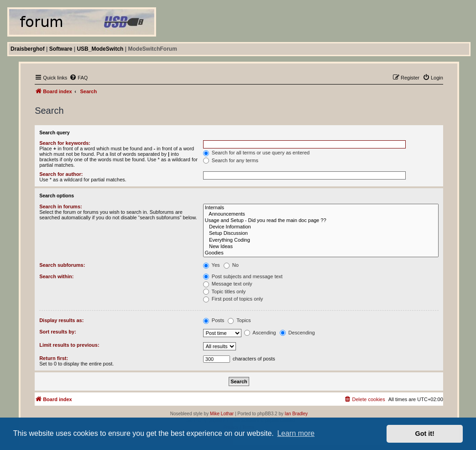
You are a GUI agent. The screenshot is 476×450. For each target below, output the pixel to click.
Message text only (228, 284)
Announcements (321, 214)
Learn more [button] (296, 433)
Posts (214, 320)
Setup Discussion (321, 233)
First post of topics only (233, 299)
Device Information (321, 227)
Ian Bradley (296, 414)
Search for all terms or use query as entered (256, 153)
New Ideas (321, 247)
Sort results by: (58, 332)
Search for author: (61, 174)
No (231, 265)
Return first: (54, 358)
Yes (212, 265)
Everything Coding (321, 240)
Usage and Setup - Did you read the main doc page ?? (321, 221)
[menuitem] (78, 78)
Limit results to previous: (69, 345)
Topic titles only (224, 291)
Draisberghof (28, 49)
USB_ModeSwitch (100, 49)
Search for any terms (231, 160)
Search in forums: (61, 206)
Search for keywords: (65, 143)
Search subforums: (62, 265)
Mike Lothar (222, 414)
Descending (297, 333)
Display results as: (61, 320)
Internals (321, 208)
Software (61, 49)
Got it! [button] (425, 434)
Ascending (260, 333)
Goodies (321, 253)
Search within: (56, 276)
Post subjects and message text (243, 276)
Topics (239, 320)
